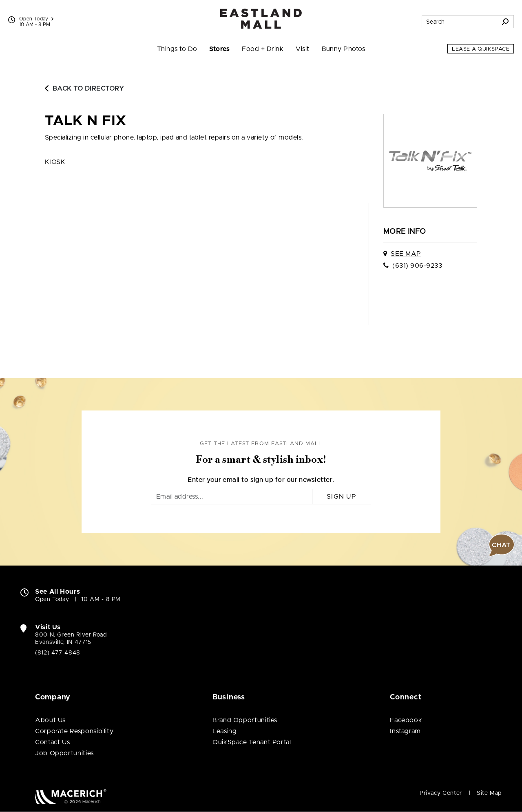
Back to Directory (84, 89)
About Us (50, 720)
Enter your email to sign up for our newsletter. (261, 480)
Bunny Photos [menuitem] (344, 49)
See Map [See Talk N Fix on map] (406, 254)
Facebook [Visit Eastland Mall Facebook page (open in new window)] (406, 720)
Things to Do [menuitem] (177, 49)
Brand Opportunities (245, 720)
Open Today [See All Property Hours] (36, 19)
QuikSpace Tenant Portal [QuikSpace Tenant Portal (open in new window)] (252, 742)
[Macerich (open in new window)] (71, 796)
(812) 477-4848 (58, 653)
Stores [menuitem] (219, 49)
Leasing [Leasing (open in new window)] (225, 731)
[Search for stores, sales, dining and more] (460, 22)
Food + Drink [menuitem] (263, 49)
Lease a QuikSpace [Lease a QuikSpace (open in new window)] (481, 49)
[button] (502, 545)
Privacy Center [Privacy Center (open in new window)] (441, 793)
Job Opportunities (64, 753)
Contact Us (52, 742)
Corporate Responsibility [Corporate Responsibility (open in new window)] (74, 731)
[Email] (232, 497)
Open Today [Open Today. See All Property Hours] (52, 599)
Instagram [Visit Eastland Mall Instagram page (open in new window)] (405, 731)
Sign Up (342, 497)
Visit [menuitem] (302, 49)
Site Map (489, 793)
